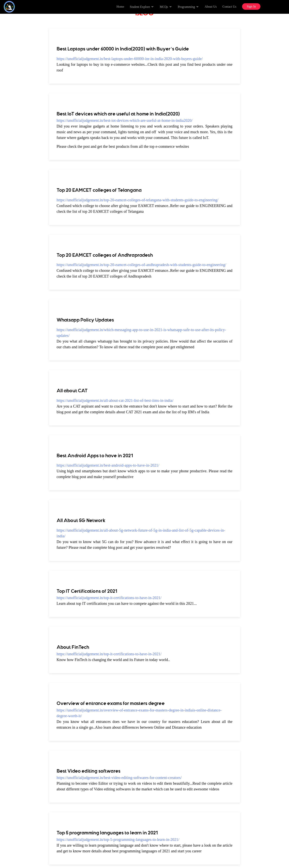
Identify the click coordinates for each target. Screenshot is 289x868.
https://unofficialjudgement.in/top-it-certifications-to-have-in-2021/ (109, 598)
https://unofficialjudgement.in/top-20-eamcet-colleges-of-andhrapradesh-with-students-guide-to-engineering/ (141, 265)
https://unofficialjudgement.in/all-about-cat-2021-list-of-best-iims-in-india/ (115, 400)
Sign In (251, 6)
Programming (186, 7)
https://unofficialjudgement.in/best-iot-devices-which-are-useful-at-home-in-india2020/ (125, 120)
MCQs (164, 7)
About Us (211, 7)
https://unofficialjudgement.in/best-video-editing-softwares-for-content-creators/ (119, 778)
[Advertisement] (22, 95)
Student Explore (140, 7)
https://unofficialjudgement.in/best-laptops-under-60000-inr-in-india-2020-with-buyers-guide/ (130, 59)
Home (120, 7)
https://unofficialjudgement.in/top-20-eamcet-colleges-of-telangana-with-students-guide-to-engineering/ (138, 200)
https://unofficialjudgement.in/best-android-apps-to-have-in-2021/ (108, 465)
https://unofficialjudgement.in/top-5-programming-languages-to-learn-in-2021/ (118, 840)
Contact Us (229, 7)
